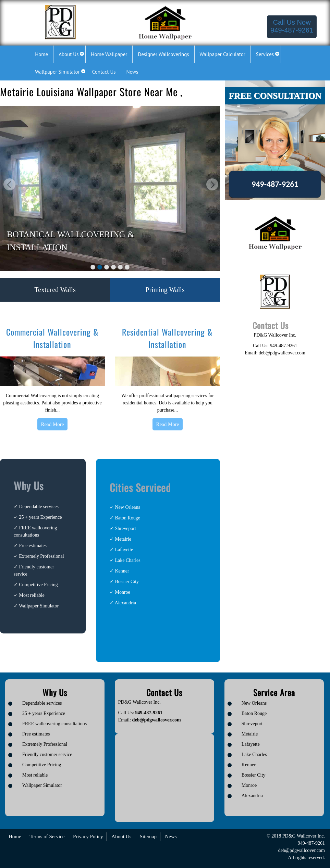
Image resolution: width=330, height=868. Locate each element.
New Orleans (127, 507)
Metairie (123, 539)
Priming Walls (165, 290)
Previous (9, 185)
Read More (52, 424)
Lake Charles (127, 560)
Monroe (122, 592)
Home (15, 836)
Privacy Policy (88, 836)
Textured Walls (55, 290)
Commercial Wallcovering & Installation (52, 338)
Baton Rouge (127, 518)
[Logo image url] (60, 22)
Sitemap (148, 836)
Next (211, 185)
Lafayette (124, 550)
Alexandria (125, 603)
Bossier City (127, 582)
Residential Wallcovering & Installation (167, 338)
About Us (121, 836)
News (171, 836)
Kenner (122, 571)
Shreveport (125, 529)
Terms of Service (47, 836)
